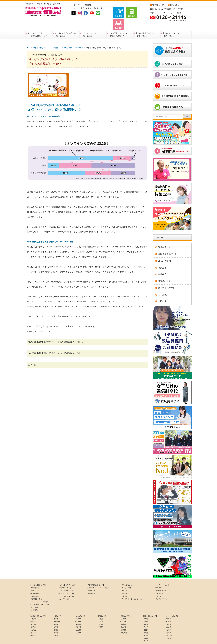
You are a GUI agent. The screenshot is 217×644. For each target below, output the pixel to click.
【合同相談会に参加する (95, 576)
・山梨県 (78, 621)
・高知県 (145, 632)
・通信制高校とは (126, 576)
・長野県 (78, 624)
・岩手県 (33, 619)
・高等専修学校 (35, 587)
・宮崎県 (168, 624)
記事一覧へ (33, 356)
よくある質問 (164, 252)
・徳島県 (145, 624)
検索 (187, 108)
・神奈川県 (56, 613)
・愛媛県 (145, 630)
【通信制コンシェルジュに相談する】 (99, 579)
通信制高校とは (165, 239)
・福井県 (78, 619)
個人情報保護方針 (166, 279)
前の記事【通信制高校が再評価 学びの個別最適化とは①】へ (55, 333)
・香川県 (145, 627)
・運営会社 (158, 579)
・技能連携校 (34, 585)
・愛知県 (100, 613)
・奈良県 (123, 621)
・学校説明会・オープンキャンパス (132, 590)
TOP (29, 39)
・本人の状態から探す (65, 582)
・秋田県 (33, 616)
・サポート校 (34, 582)
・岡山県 (145, 616)
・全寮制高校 (34, 601)
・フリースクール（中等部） (40, 593)
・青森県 (33, 613)
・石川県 (78, 616)
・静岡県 (100, 610)
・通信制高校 (34, 579)
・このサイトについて (162, 576)
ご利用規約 (163, 286)
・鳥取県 (145, 610)
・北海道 (33, 610)
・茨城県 (55, 621)
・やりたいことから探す (66, 585)
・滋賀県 (123, 619)
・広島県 (145, 619)
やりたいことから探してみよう (89, 26)
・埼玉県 (55, 619)
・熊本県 (168, 619)
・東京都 (55, 610)
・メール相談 (91, 585)
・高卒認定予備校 (36, 590)
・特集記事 (124, 582)
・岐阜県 (100, 616)
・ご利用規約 (158, 585)
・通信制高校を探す (65, 579)
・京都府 (123, 613)
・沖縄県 (168, 630)
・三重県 (100, 619)
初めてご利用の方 (158, 5)
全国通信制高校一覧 (168, 245)
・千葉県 (55, 616)
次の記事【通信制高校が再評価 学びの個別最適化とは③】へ (55, 345)
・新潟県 (78, 610)
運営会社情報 (164, 272)
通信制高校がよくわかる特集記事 (46, 39)
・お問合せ (158, 587)
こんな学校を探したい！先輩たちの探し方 (119, 26)
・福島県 (33, 627)
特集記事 (162, 259)
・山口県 (145, 621)
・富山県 (78, 613)
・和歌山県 (124, 624)
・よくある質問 (125, 579)
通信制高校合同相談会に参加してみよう (146, 26)
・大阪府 (123, 610)
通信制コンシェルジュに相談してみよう (173, 26)
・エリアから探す (64, 590)
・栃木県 (55, 624)
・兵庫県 (123, 616)
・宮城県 (33, 624)
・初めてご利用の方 (161, 590)
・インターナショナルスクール (40, 596)
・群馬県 (55, 627)
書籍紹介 (162, 266)
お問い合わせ (175, 5)
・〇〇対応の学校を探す (66, 587)
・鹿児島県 (169, 627)
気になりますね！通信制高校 (73, 39)
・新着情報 (124, 587)
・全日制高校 (34, 599)
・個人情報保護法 (160, 582)
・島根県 (145, 613)
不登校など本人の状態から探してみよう (66, 26)
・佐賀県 (168, 613)
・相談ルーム (91, 582)
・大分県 (168, 621)
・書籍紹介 (124, 585)
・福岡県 (168, 610)
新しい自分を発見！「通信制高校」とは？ (38, 26)
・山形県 (33, 621)
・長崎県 (168, 616)
